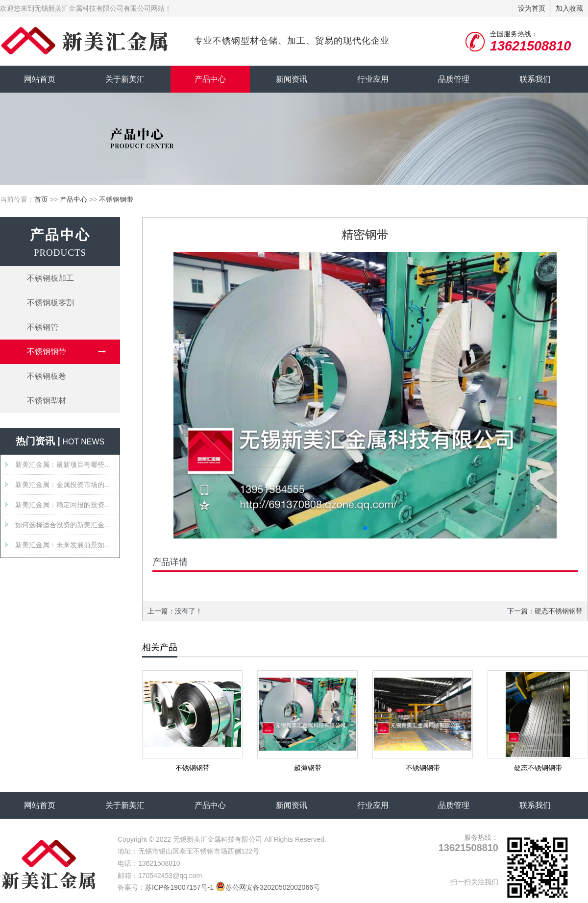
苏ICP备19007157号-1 (179, 887)
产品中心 (210, 79)
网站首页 (40, 79)
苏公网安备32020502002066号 (268, 887)
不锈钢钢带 (116, 199)
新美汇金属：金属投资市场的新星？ (66, 485)
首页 (41, 199)
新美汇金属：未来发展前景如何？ (66, 545)
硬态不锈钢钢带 (559, 611)
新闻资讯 (292, 79)
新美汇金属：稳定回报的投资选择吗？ (66, 505)
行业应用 (373, 79)
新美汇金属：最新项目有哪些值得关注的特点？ (66, 464)
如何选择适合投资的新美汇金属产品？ (66, 525)
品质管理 (454, 79)
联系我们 (535, 79)
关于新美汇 (125, 79)
